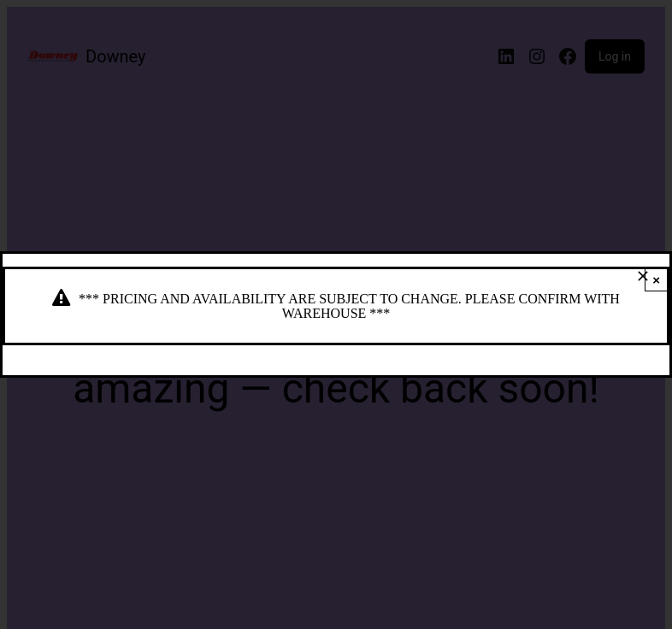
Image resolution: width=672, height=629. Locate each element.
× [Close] (656, 280)
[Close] (643, 276)
